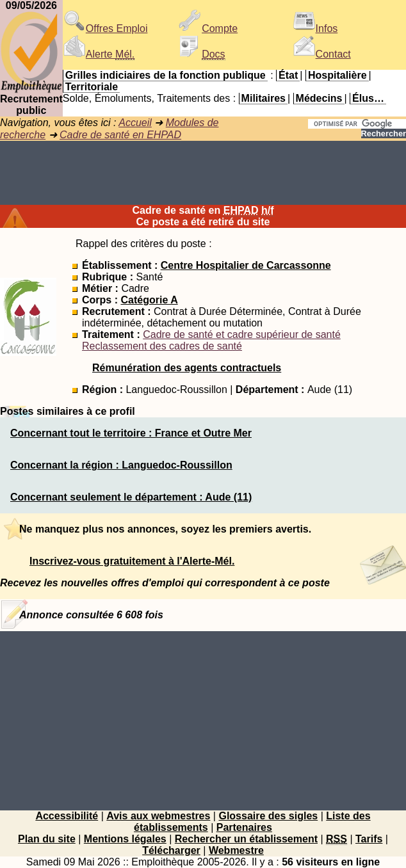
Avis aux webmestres (158, 816)
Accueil (135, 123)
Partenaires (244, 827)
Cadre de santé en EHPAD (120, 135)
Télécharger (171, 850)
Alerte (99, 54)
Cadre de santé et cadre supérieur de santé (242, 334)
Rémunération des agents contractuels (187, 368)
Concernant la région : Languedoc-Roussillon (121, 465)
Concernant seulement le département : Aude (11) (131, 497)
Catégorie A (149, 300)
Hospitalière (337, 75)
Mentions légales (125, 839)
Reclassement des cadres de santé (162, 346)
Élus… (368, 98)
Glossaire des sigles (268, 816)
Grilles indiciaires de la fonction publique (166, 75)
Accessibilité (67, 816)
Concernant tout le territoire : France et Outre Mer (131, 433)
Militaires (264, 98)
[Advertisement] (203, 173)
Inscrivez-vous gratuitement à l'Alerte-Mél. (132, 561)
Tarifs (369, 839)
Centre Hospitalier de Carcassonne (246, 265)
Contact (322, 54)
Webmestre (236, 850)
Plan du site (47, 839)
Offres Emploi (105, 28)
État (288, 75)
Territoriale (92, 87)
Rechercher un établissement (246, 839)
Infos (315, 28)
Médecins (319, 98)
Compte (208, 28)
